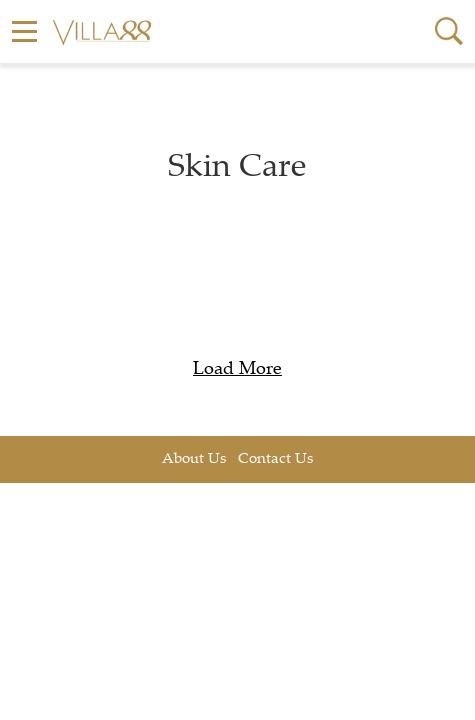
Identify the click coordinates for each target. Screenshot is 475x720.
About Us (194, 459)
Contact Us (275, 459)
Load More (237, 370)
